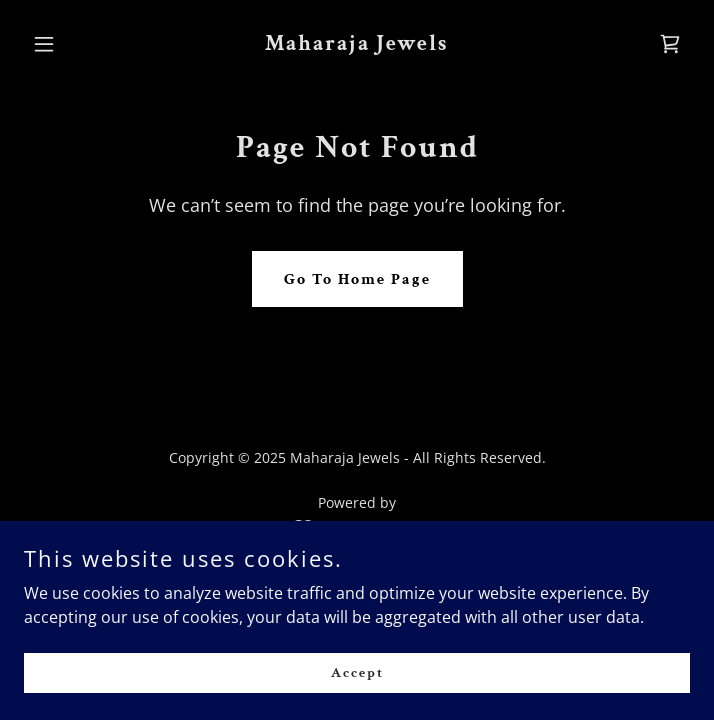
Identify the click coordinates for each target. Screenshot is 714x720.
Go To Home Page (357, 279)
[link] (356, 44)
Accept (357, 672)
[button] (74, 44)
